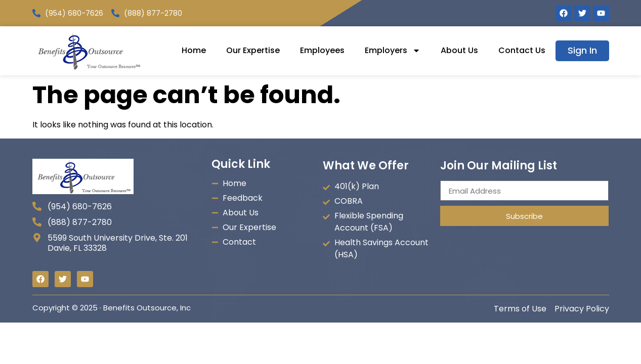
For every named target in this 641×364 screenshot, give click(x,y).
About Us (459, 50)
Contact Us (522, 50)
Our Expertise (253, 50)
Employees (322, 50)
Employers (393, 51)
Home (194, 50)
